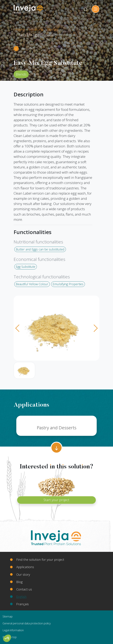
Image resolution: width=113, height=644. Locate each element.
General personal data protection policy (27, 623)
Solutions (36, 29)
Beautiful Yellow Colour (32, 284)
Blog (19, 582)
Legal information (13, 630)
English (21, 597)
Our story (23, 574)
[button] (7, 638)
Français (23, 604)
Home (20, 29)
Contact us (24, 589)
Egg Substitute (26, 267)
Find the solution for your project (40, 559)
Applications (25, 567)
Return (27, 49)
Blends (52, 29)
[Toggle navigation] (96, 9)
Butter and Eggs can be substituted (40, 249)
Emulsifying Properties (68, 284)
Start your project (56, 500)
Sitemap (8, 616)
